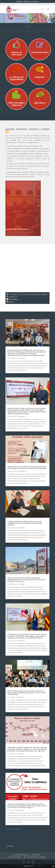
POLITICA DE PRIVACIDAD (21, 855)
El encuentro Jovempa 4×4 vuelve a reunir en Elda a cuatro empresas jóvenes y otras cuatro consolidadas (27, 693)
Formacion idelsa (40, 52)
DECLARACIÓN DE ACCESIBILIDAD (35, 857)
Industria (40, 77)
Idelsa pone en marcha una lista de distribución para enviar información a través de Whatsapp (27, 467)
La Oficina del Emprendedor (17, 78)
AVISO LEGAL (36, 855)
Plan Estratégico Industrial (17, 104)
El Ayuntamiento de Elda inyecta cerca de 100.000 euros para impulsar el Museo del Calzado (25, 523)
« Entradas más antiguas (13, 829)
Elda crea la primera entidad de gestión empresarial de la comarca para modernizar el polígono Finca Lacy (27, 580)
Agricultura (40, 103)
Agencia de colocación (17, 53)
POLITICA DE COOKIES (14, 857)
